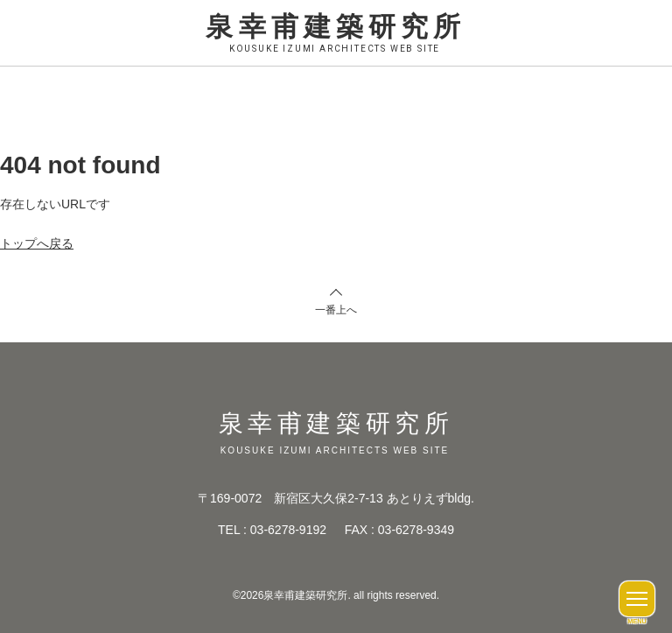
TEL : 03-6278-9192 (272, 530)
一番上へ (336, 310)
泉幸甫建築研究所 (336, 34)
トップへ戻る (37, 243)
